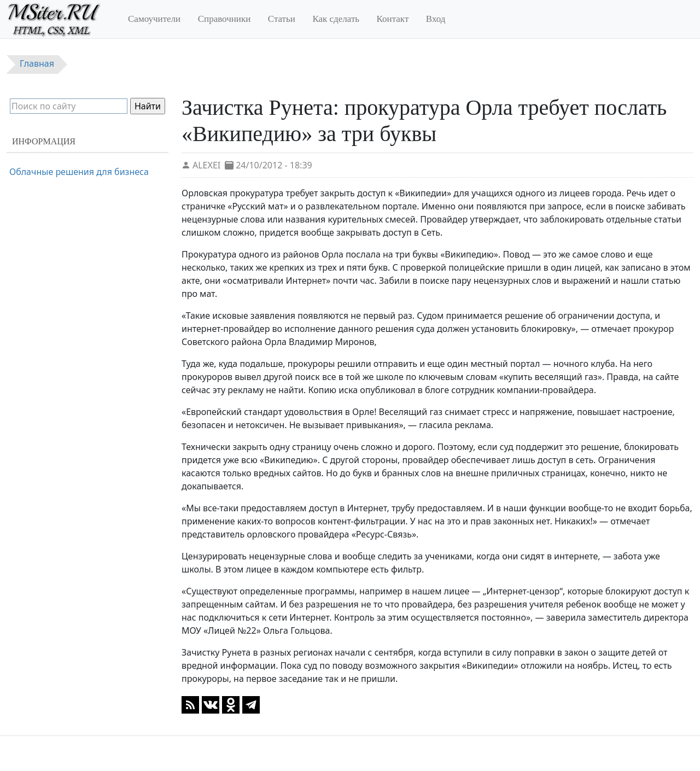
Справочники (224, 19)
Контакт (393, 19)
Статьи (282, 19)
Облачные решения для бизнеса (79, 172)
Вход (436, 19)
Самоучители (154, 19)
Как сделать (336, 19)
